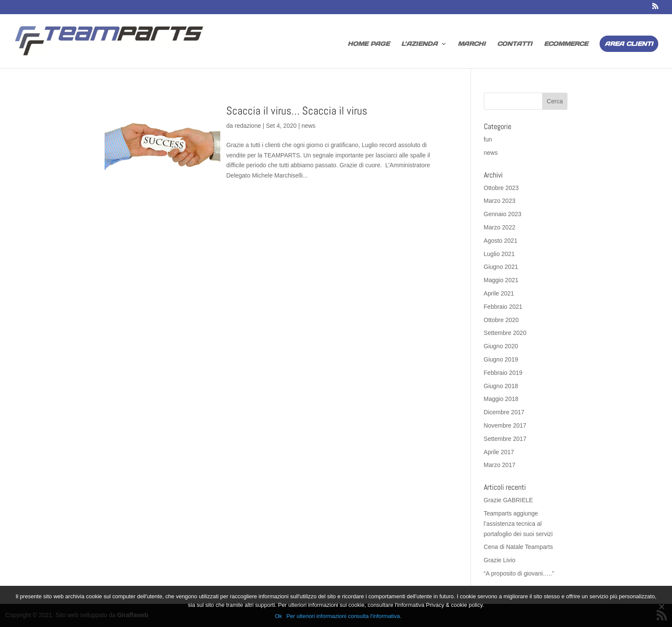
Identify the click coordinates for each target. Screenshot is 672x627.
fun (488, 139)
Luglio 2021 (499, 254)
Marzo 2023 (500, 201)
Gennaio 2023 (503, 214)
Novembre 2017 (505, 425)
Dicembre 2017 (504, 412)
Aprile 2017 (499, 452)
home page (369, 44)
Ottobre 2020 (501, 320)
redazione (248, 126)
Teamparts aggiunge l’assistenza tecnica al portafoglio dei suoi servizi (518, 524)
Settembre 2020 (505, 333)
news (308, 126)
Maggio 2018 (501, 399)
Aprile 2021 (499, 293)
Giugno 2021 (501, 267)
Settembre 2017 (505, 439)
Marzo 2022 (500, 227)
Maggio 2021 (501, 280)
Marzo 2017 (500, 465)
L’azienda (419, 44)
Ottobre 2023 (501, 188)
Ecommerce (566, 44)
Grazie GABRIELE (508, 500)
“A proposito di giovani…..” (519, 573)
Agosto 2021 (501, 241)
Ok (279, 616)
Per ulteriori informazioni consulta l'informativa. (344, 616)
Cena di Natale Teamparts (519, 547)
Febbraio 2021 (503, 307)
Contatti (515, 44)
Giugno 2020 (501, 346)
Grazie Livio (500, 560)
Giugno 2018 (501, 386)
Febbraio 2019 (503, 373)
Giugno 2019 (501, 359)
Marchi (472, 44)
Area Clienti (629, 44)
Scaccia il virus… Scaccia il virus (297, 111)
